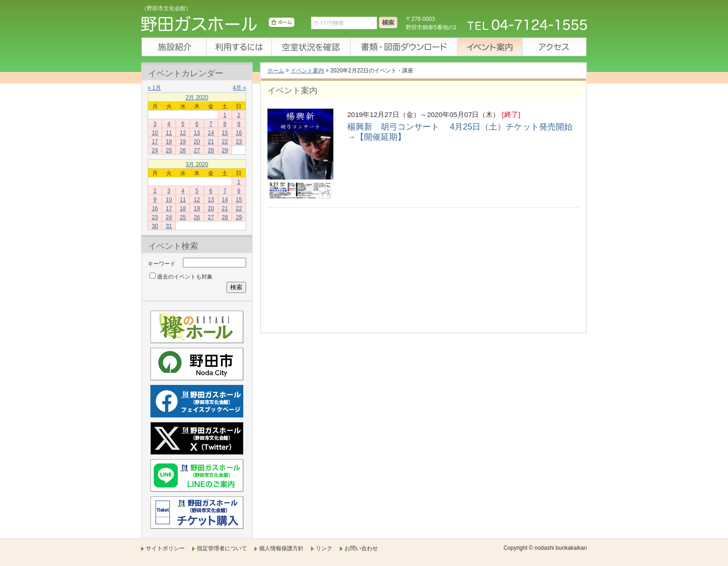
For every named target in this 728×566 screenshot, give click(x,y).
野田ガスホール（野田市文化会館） (218, 26)
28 (211, 150)
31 (169, 226)
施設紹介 (174, 47)
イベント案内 (489, 47)
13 (197, 133)
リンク (324, 548)
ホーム (276, 71)
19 (183, 142)
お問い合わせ (361, 548)
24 (155, 150)
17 (155, 142)
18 (169, 142)
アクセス (554, 47)
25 (169, 150)
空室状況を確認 (311, 47)
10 (155, 133)
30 (155, 226)
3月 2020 (197, 164)
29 (225, 150)
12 (183, 133)
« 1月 (154, 88)
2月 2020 (197, 98)
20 (197, 142)
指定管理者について (222, 548)
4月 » (239, 88)
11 (169, 133)
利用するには (239, 47)
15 (225, 133)
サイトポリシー (165, 548)
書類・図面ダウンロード (403, 47)
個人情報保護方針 (281, 548)
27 (197, 150)
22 (225, 142)
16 (239, 133)
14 (211, 133)
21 (211, 142)
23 (239, 142)
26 (183, 150)
